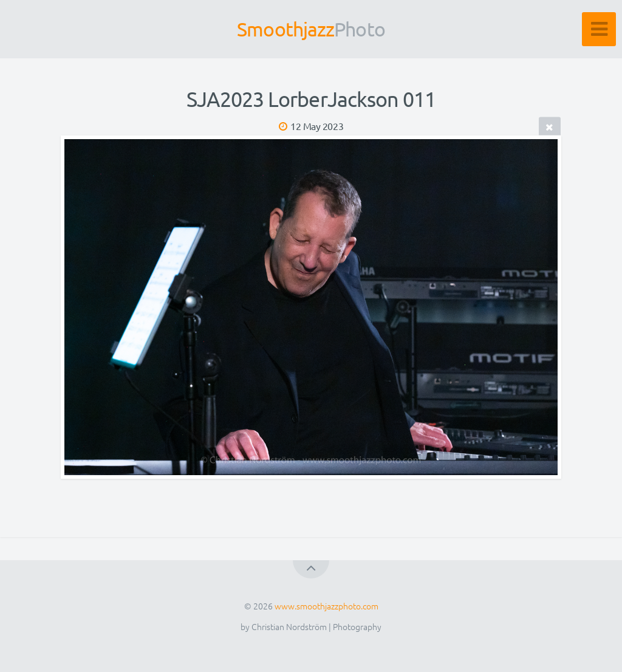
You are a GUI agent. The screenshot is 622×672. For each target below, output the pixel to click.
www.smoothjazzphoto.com (326, 606)
